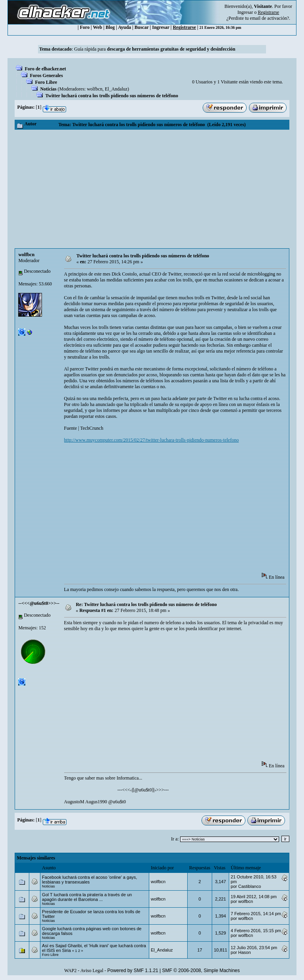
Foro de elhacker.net (45, 69)
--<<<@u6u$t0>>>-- (39, 603)
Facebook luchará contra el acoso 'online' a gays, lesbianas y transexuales (89, 880)
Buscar (142, 27)
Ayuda (124, 27)
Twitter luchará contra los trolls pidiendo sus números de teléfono (111, 96)
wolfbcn (94, 89)
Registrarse (184, 27)
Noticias (48, 89)
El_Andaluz (116, 89)
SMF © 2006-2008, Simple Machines (201, 971)
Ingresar (245, 12)
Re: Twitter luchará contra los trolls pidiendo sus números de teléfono (146, 604)
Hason (245, 952)
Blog (110, 27)
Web (98, 27)
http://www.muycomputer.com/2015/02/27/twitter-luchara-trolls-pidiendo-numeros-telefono (152, 440)
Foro (85, 27)
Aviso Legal (92, 971)
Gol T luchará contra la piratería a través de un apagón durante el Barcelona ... (87, 897)
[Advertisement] (152, 189)
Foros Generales (46, 76)
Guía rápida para (155, 49)
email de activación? (269, 18)
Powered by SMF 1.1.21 (133, 971)
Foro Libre (46, 82)
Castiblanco (250, 886)
